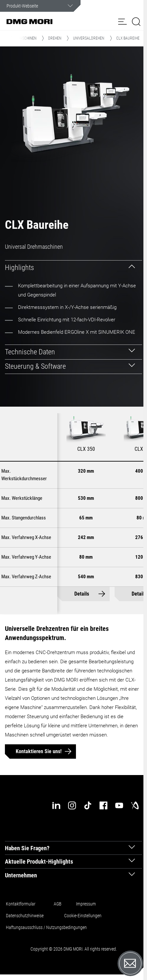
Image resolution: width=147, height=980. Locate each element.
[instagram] (72, 805)
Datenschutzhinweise (25, 916)
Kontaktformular (21, 904)
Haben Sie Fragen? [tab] (27, 848)
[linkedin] (56, 805)
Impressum (86, 904)
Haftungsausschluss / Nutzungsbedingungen (46, 927)
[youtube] (119, 805)
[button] (122, 22)
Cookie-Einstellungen (83, 916)
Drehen (55, 38)
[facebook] (103, 805)
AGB (58, 904)
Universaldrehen (89, 38)
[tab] (73, 268)
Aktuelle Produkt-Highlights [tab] (39, 862)
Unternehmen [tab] (21, 875)
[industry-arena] (135, 805)
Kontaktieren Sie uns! (39, 751)
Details (82, 594)
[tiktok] (88, 805)
